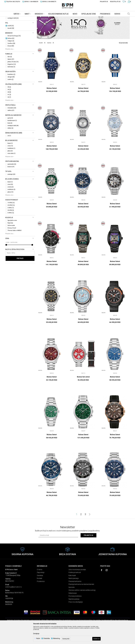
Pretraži (20, 275)
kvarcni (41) (11, 183)
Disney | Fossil (12, 245)
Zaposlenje (41, 589)
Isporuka (72, 604)
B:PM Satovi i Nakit (11, 18)
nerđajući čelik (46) (13, 142)
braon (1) (10, 160)
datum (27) (11, 76)
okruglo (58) (11, 93)
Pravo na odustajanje (76, 619)
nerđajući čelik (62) (13, 35)
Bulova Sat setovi (83, 393)
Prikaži (108, 21)
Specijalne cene (12, 237)
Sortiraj (88, 21)
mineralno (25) (12, 124)
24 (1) (9, 152)
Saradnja (40, 592)
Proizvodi (20, 18)
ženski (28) (11, 45)
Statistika (47, 638)
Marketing (57, 638)
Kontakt (39, 595)
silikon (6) (10, 145)
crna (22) (10, 201)
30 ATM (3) (11, 227)
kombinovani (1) (12, 137)
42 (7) (9, 114)
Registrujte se (115, 2)
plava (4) (10, 167)
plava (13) (10, 208)
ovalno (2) (10, 96)
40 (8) (9, 109)
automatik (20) (12, 181)
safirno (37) (11, 127)
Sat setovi (10, 27)
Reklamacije (73, 610)
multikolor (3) (11, 206)
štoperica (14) (12, 81)
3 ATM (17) (11, 224)
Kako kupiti (72, 592)
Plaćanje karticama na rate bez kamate (81, 601)
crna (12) (10, 162)
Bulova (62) (11, 55)
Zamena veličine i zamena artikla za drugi (82, 607)
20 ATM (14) (11, 222)
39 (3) (9, 106)
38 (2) (9, 104)
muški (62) (11, 42)
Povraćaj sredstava (75, 613)
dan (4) (10, 73)
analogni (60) (11, 191)
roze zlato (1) (11, 170)
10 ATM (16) (11, 219)
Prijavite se (88, 552)
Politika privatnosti (75, 589)
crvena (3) (11, 203)
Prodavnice (41, 598)
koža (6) (10, 140)
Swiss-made (11, 242)
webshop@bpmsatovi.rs (13, 603)
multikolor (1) (11, 165)
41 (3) (9, 111)
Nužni (38, 638)
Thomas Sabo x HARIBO (15, 247)
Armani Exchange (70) (14, 52)
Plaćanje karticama (75, 598)
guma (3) (10, 135)
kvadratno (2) (11, 91)
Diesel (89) (11, 62)
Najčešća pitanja (74, 616)
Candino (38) (11, 60)
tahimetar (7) (11, 83)
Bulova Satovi (52, 105)
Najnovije (10, 239)
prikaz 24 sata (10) (13, 78)
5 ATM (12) (11, 229)
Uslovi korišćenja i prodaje (77, 586)
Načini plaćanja (74, 595)
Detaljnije (36, 634)
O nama (40, 586)
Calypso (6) (11, 57)
